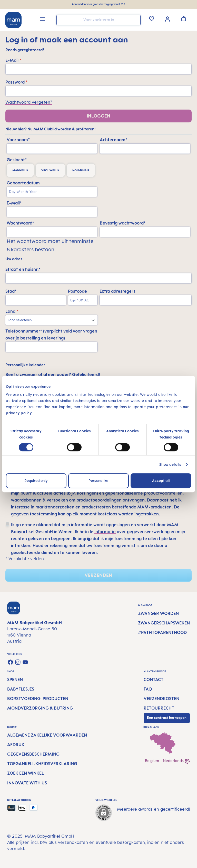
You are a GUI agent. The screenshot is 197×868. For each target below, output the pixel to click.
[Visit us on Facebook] (10, 662)
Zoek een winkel (26, 773)
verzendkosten (73, 842)
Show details (170, 464)
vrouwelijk (50, 170)
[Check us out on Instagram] (18, 662)
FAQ (148, 689)
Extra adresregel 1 (117, 291)
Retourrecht (159, 708)
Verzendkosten (161, 699)
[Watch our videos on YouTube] (25, 662)
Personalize (98, 481)
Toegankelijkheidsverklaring (42, 764)
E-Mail (13, 60)
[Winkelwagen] (184, 19)
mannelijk (20, 170)
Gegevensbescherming (33, 754)
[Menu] (42, 20)
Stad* (11, 291)
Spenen (15, 679)
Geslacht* (17, 160)
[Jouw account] (168, 19)
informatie (105, 532)
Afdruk (16, 745)
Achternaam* (114, 140)
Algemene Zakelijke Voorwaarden (47, 735)
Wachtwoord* (20, 223)
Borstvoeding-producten (38, 699)
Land (12, 311)
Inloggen (98, 116)
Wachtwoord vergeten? (29, 102)
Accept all (161, 481)
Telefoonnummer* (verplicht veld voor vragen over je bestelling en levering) (51, 334)
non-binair (81, 170)
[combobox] (98, 20)
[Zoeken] (135, 20)
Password (16, 82)
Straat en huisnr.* (23, 269)
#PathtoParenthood (162, 632)
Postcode (77, 291)
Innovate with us (27, 783)
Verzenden (98, 575)
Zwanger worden (158, 613)
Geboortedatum (23, 183)
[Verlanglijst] (152, 19)
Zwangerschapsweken (164, 623)
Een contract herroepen (167, 718)
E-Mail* (14, 203)
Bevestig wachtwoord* (123, 223)
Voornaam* (18, 140)
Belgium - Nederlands (167, 761)
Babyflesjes (21, 689)
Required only (36, 481)
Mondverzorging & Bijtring (40, 708)
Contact (154, 679)
